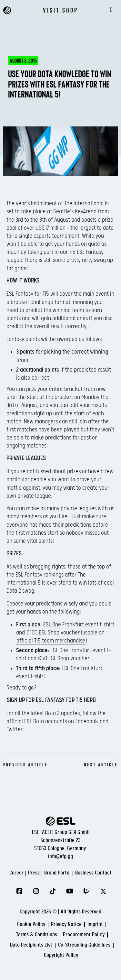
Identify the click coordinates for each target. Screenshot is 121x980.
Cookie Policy (31, 925)
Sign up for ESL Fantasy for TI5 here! (52, 700)
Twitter (15, 730)
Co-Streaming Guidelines (84, 945)
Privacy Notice (66, 925)
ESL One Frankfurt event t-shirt (79, 625)
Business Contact (93, 873)
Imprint (95, 925)
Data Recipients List (31, 945)
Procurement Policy (84, 935)
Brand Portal (57, 873)
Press (34, 873)
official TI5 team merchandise (51, 641)
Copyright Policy (61, 955)
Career (16, 873)
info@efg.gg (60, 857)
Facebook (87, 721)
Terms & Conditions (37, 935)
